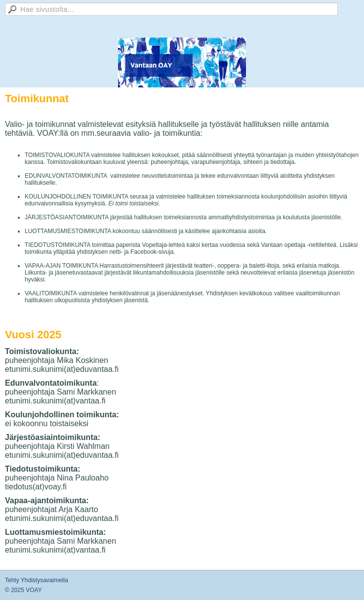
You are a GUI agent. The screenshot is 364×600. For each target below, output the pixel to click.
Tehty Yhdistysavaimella (37, 580)
